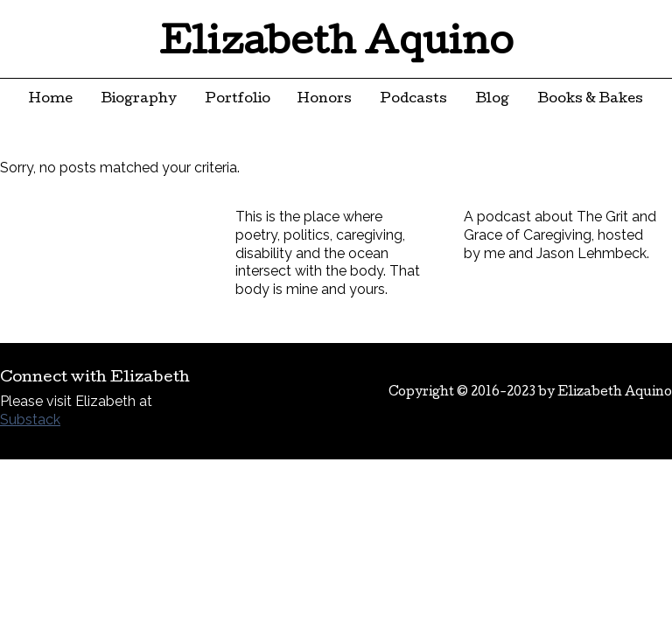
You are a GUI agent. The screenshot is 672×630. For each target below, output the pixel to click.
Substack (30, 420)
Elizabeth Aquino (336, 45)
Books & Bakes (590, 100)
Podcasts (413, 100)
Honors (325, 100)
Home (51, 100)
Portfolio (238, 100)
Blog (492, 100)
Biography (139, 100)
